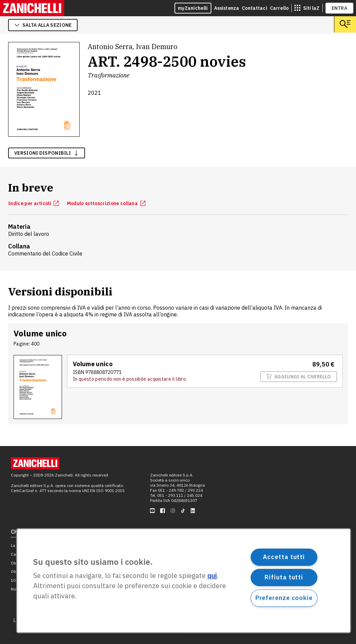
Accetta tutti (284, 557)
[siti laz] (307, 8)
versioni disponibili (47, 153)
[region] (184, 581)
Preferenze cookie (284, 598)
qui (212, 576)
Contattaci (255, 8)
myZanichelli (193, 8)
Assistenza (227, 8)
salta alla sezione (43, 25)
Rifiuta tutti (284, 577)
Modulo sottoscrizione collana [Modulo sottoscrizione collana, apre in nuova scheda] (106, 203)
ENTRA (340, 8)
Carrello (279, 8)
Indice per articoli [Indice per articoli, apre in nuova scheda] (34, 203)
